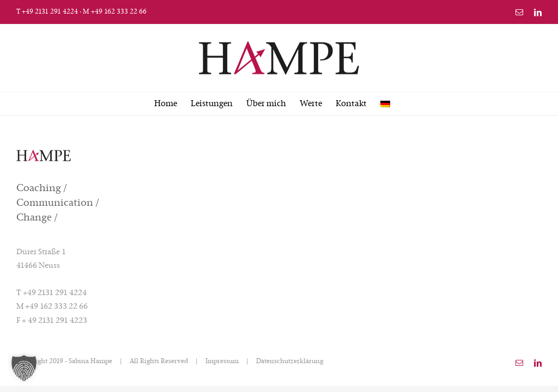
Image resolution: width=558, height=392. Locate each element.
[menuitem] (385, 103)
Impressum (222, 362)
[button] (24, 368)
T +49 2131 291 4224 (47, 12)
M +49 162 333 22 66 (115, 12)
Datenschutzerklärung (290, 362)
